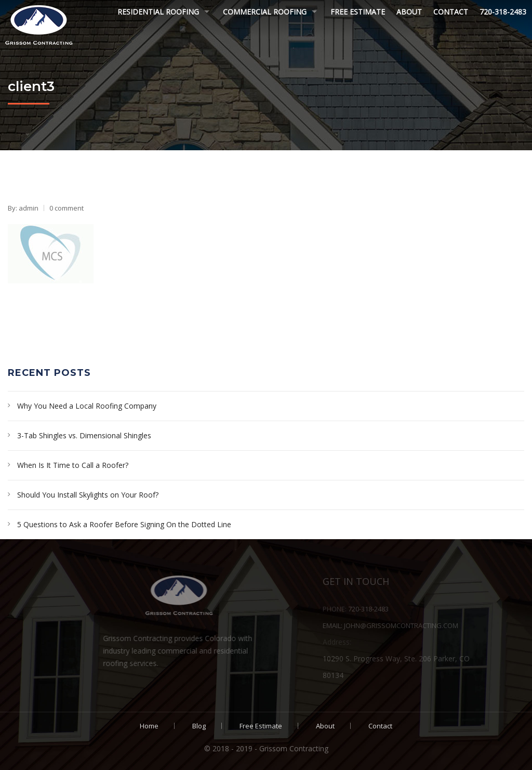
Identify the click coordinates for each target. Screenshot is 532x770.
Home (149, 726)
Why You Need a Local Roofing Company (87, 406)
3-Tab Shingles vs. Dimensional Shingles (84, 435)
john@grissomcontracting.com (429, 625)
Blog (199, 726)
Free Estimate (358, 12)
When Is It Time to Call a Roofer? (73, 465)
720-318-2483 (503, 12)
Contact (451, 12)
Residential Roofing (158, 12)
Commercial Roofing (265, 12)
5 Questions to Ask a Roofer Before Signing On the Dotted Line (124, 524)
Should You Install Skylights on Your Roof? (88, 495)
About (409, 12)
